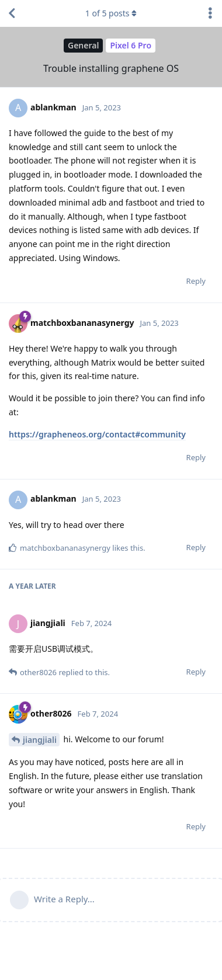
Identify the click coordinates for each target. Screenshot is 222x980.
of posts (111, 13)
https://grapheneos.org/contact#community (97, 434)
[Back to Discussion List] (12, 13)
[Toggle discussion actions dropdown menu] (210, 13)
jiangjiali (40, 740)
